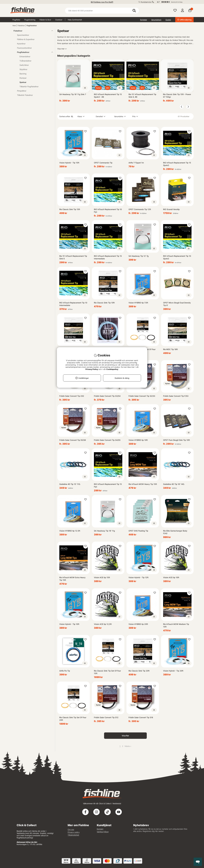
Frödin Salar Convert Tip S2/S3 (142, 396)
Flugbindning (30, 20)
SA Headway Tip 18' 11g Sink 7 (73, 94)
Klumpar (23, 78)
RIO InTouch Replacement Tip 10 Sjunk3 (177, 257)
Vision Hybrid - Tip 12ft (138, 577)
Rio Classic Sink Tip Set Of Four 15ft (107, 672)
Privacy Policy (92, 369)
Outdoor (59, 20)
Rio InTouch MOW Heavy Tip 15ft (143, 484)
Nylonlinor (21, 44)
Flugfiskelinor (32, 26)
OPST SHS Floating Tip (138, 531)
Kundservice (146, 2)
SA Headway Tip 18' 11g (104, 531)
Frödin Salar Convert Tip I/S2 (72, 396)
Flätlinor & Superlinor (26, 39)
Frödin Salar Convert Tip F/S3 (176, 396)
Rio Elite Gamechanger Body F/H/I (175, 532)
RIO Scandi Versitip (171, 209)
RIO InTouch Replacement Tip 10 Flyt (108, 211)
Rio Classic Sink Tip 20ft (139, 671)
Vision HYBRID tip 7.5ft (138, 303)
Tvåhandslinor (25, 61)
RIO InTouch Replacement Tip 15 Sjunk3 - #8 (108, 96)
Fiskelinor (21, 26)
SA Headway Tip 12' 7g (139, 256)
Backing (23, 74)
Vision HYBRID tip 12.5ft (70, 531)
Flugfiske (16, 20)
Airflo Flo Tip (65, 671)
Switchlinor (24, 65)
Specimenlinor (23, 35)
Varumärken (156, 20)
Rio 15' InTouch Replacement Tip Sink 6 (73, 257)
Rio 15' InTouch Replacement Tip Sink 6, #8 (142, 96)
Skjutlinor (23, 69)
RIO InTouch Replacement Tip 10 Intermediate (73, 304)
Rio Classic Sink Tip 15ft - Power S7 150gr (177, 96)
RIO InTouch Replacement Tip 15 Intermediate (108, 257)
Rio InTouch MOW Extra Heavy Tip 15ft (72, 579)
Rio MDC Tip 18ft (170, 349)
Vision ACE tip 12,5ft (103, 624)
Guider (168, 20)
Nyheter (144, 20)
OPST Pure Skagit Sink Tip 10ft (176, 440)
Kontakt (100, 829)
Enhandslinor (25, 56)
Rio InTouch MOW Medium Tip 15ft (176, 625)
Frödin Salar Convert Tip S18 (141, 717)
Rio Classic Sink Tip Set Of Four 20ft (73, 719)
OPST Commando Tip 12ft (140, 209)
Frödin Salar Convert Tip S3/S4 (107, 396)
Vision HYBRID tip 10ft (138, 440)
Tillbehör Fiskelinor (25, 95)
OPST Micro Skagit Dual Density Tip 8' (177, 304)
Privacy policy (74, 832)
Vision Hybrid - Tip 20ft (173, 671)
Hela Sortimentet (75, 20)
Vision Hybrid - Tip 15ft (69, 163)
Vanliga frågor (103, 832)
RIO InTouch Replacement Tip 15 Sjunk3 (177, 164)
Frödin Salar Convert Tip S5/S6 (73, 440)
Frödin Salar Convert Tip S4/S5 (107, 440)
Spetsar (23, 82)
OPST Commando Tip (103, 163)
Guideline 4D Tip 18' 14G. (174, 484)
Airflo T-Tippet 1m (136, 163)
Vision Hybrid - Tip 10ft (69, 624)
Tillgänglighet (73, 835)
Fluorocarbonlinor (24, 48)
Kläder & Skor (45, 20)
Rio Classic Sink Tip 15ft (70, 209)
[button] (174, 2)
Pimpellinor (22, 91)
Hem (14, 26)
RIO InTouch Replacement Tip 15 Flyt (108, 485)
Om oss (71, 829)
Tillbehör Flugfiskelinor (29, 87)
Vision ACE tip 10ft (171, 577)
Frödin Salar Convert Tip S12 (106, 717)
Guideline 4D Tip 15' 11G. (70, 484)
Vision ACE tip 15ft (102, 577)
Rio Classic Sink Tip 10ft (104, 303)
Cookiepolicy (112, 369)
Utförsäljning (184, 20)
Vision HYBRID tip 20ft (138, 624)
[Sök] (102, 11)
